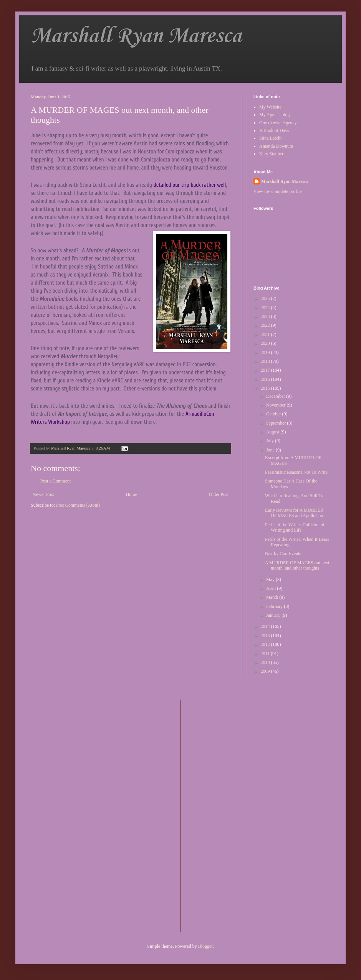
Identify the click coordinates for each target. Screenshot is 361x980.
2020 (266, 343)
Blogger (205, 946)
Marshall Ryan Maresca (136, 36)
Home (132, 494)
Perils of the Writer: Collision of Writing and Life (295, 527)
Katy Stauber (271, 154)
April (272, 588)
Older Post (219, 494)
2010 (266, 662)
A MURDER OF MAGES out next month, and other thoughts (297, 565)
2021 (266, 334)
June (271, 450)
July (271, 441)
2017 (266, 370)
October (274, 414)
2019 (266, 352)
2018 (266, 361)
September (277, 423)
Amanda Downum (276, 146)
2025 (266, 298)
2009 (266, 671)
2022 (266, 325)
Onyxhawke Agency (278, 123)
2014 (266, 626)
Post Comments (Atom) (78, 505)
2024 (266, 308)
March (273, 597)
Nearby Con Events (283, 553)
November (277, 405)
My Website (270, 107)
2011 (266, 654)
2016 (266, 379)
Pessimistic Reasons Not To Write (296, 472)
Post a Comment (55, 481)
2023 (266, 316)
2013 (266, 636)
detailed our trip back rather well (190, 185)
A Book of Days (274, 130)
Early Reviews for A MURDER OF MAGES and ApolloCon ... (296, 513)
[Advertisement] (217, 815)
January (274, 615)
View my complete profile (278, 191)
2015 (266, 388)
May (271, 580)
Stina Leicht (270, 138)
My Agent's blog (275, 115)
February (275, 606)
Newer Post (43, 494)
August (273, 432)
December (276, 396)
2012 (266, 644)
